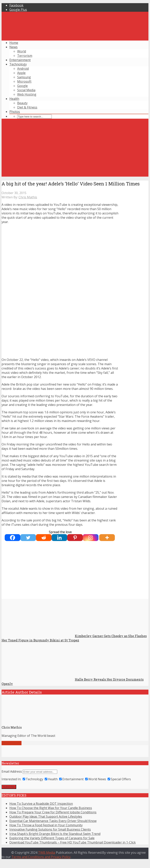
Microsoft (24, 81)
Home (14, 43)
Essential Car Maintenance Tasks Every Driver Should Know (53, 821)
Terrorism (25, 56)
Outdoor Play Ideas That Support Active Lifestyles (46, 817)
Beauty (22, 103)
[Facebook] (12, 538)
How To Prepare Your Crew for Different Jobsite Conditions (53, 812)
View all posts (12, 743)
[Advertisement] (75, 149)
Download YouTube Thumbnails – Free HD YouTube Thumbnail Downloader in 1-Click (73, 842)
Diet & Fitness (27, 107)
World (22, 51)
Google (22, 86)
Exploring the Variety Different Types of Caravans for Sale (52, 838)
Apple (21, 73)
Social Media (26, 90)
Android (23, 69)
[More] (107, 538)
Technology (18, 64)
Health (14, 99)
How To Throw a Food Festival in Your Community (46, 825)
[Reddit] (44, 538)
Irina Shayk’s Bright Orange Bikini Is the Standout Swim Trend (55, 834)
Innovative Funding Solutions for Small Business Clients (50, 829)
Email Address (12, 771)
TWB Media (47, 853)
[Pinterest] (75, 538)
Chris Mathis (28, 197)
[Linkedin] (59, 538)
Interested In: (11, 779)
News (13, 47)
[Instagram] (91, 538)
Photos (15, 112)
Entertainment (20, 60)
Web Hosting (27, 94)
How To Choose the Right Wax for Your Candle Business (51, 808)
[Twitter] (28, 538)
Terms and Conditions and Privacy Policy (41, 857)
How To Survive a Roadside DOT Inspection (41, 804)
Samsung (24, 77)
